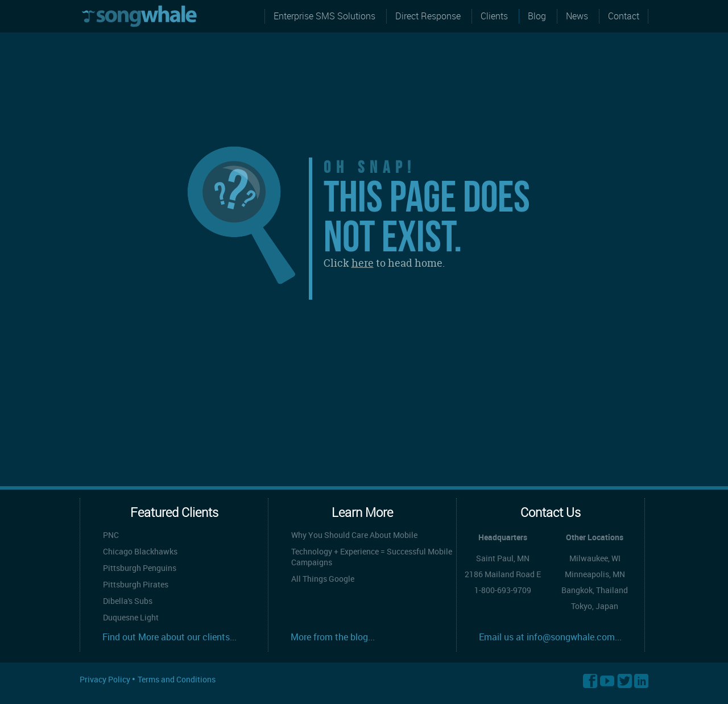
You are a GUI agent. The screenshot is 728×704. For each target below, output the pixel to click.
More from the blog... (333, 637)
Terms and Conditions (177, 679)
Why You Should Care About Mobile (354, 535)
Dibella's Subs (128, 601)
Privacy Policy (106, 679)
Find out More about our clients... (169, 637)
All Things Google (323, 579)
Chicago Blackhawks (140, 551)
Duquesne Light (131, 617)
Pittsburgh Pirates (136, 584)
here (363, 263)
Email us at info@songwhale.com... (550, 637)
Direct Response (428, 16)
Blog (537, 16)
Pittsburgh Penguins (140, 568)
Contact (624, 16)
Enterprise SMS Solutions (324, 16)
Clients (494, 16)
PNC (111, 535)
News (577, 16)
